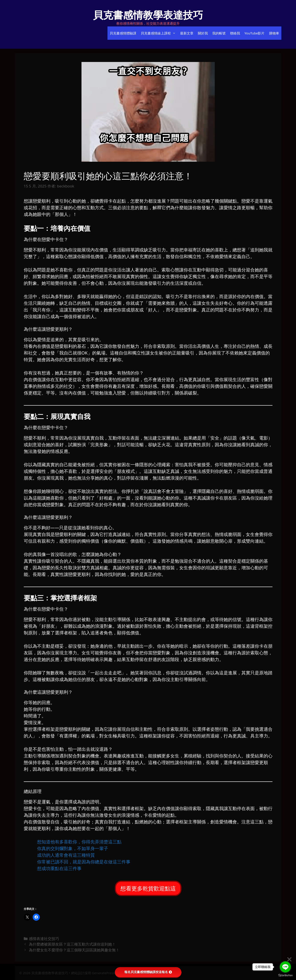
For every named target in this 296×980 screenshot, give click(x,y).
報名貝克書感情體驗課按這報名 (148, 972)
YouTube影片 (255, 33)
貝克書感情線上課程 (159, 33)
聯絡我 (235, 33)
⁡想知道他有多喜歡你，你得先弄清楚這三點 (79, 842)
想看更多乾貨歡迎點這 (148, 888)
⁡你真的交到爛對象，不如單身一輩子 (73, 848)
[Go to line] (285, 967)
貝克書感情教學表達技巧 (148, 15)
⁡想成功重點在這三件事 (59, 868)
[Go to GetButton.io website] (285, 975)
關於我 (203, 33)
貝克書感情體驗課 (123, 33)
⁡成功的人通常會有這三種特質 (66, 855)
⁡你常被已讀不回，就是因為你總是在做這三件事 (84, 862)
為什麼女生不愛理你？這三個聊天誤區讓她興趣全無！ (74, 950)
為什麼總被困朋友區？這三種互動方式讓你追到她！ (72, 944)
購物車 (274, 33)
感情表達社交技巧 (44, 939)
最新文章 (187, 33)
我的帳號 (219, 33)
